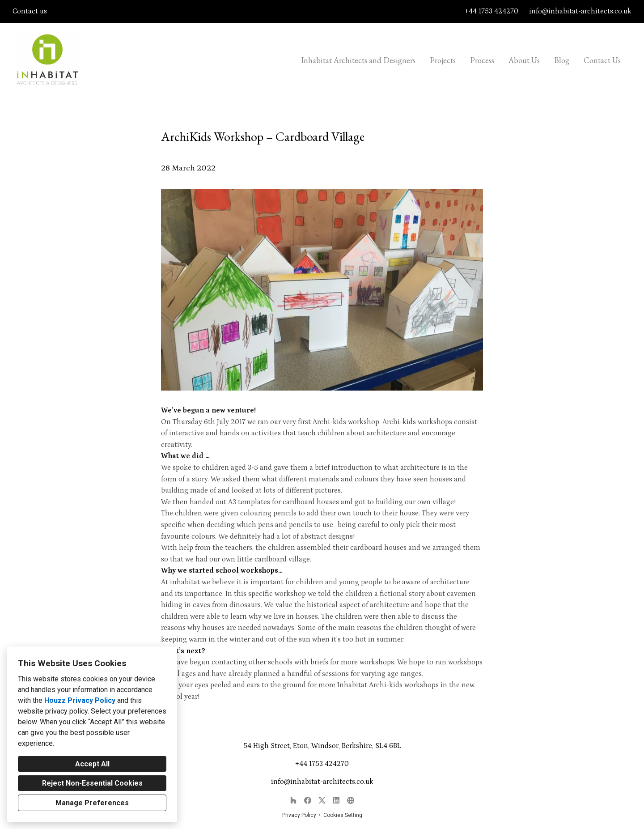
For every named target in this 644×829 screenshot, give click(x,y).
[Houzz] (293, 800)
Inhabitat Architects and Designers (358, 60)
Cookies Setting (343, 815)
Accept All (92, 764)
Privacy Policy (299, 815)
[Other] (351, 800)
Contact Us (602, 60)
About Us (524, 60)
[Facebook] (308, 800)
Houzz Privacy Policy (80, 700)
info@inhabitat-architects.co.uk (580, 11)
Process (482, 60)
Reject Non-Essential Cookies (92, 783)
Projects (443, 60)
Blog (562, 60)
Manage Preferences (92, 803)
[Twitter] (322, 800)
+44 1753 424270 (491, 11)
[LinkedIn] (336, 800)
